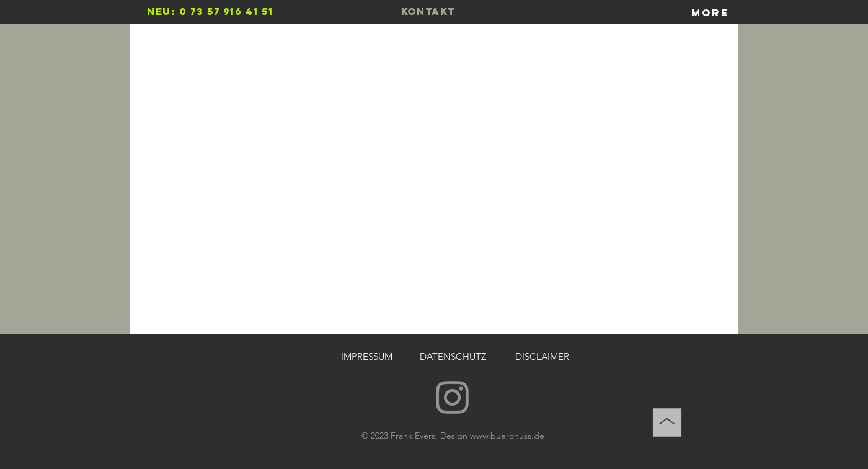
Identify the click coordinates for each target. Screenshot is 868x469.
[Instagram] (452, 397)
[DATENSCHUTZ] (453, 356)
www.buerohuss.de (507, 435)
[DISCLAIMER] (542, 356)
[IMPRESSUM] (366, 356)
